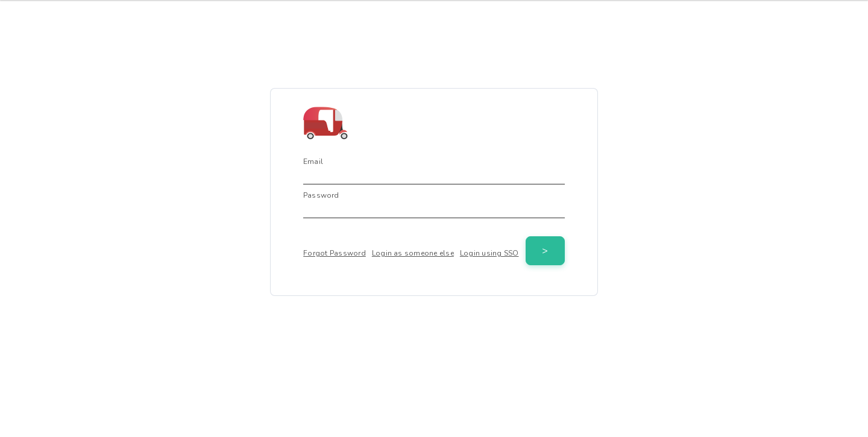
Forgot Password (335, 253)
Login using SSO (489, 253)
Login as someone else (413, 253)
